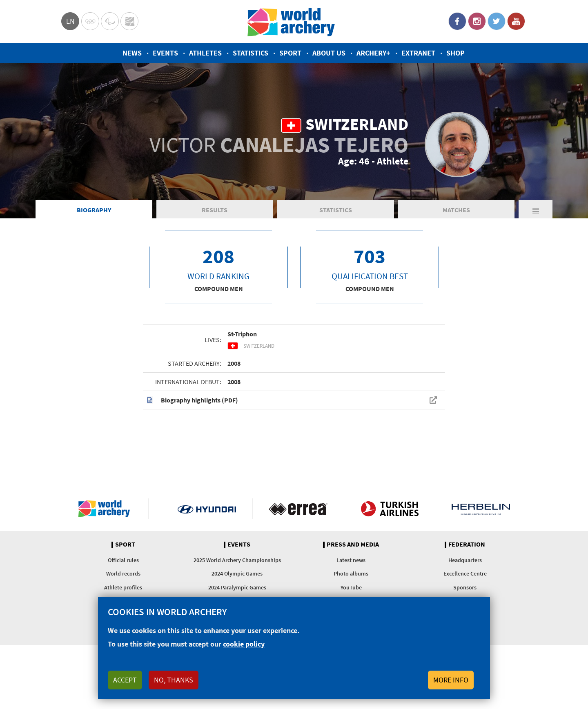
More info (451, 680)
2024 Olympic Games (237, 573)
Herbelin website (481, 509)
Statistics (251, 53)
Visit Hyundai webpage (207, 509)
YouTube (516, 21)
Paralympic (110, 21)
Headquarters (465, 560)
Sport (290, 53)
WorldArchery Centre (129, 21)
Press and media (353, 545)
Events (165, 53)
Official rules (123, 560)
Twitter (497, 21)
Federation (467, 545)
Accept (125, 680)
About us (329, 53)
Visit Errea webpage (298, 509)
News (132, 53)
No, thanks (174, 680)
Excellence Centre (465, 573)
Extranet (418, 53)
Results (215, 210)
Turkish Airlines (390, 509)
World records (123, 573)
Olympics (90, 21)
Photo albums (351, 573)
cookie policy (244, 644)
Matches (456, 210)
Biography (94, 210)
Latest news (351, 560)
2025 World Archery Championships (237, 560)
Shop (455, 53)
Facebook (457, 21)
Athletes (205, 53)
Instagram (477, 21)
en (70, 21)
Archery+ (373, 53)
